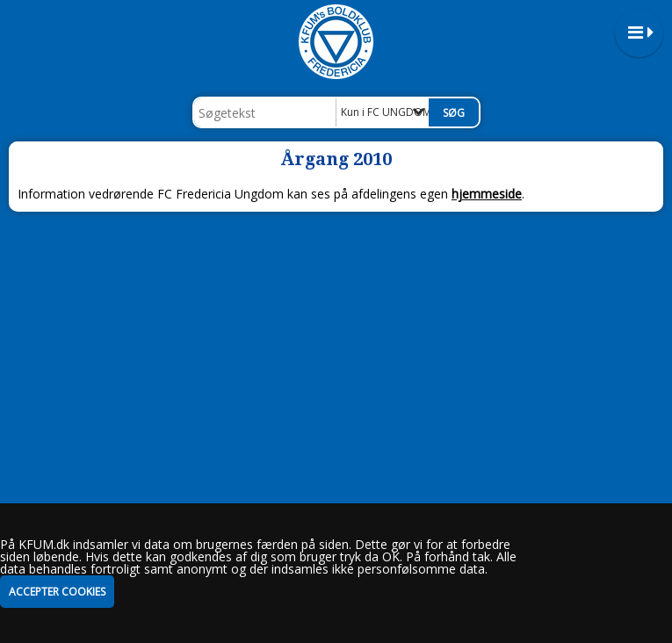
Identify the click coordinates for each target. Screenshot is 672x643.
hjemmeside (487, 194)
